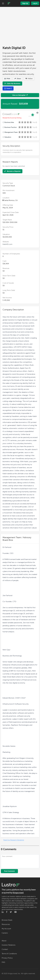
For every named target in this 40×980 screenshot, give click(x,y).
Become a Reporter (12, 171)
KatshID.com (7, 244)
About (4, 941)
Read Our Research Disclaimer (14, 840)
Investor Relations (9, 945)
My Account (6, 929)
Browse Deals (7, 920)
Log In (35, 3)
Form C (8, 88)
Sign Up (25, 3)
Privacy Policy (7, 958)
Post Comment (9, 871)
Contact (5, 949)
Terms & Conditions (9, 954)
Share (18, 79)
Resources (6, 924)
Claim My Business (12, 84)
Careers (5, 933)
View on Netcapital (20, 95)
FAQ (3, 962)
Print (7, 79)
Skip (35, 122)
